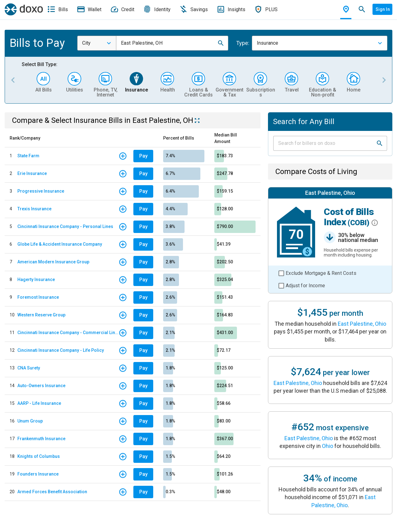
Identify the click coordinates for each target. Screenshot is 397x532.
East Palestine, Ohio (362, 324)
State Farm (28, 156)
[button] (221, 43)
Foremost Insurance (38, 297)
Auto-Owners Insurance (41, 386)
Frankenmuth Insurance (41, 439)
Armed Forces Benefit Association (52, 492)
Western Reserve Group (41, 315)
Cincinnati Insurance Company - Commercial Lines (68, 333)
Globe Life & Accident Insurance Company (60, 244)
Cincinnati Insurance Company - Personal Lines (65, 226)
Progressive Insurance (41, 191)
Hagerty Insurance (36, 279)
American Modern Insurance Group (53, 262)
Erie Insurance (32, 173)
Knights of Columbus (39, 456)
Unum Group (30, 421)
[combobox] (97, 43)
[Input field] (325, 143)
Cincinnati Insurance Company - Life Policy (61, 350)
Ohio (328, 446)
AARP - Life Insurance (39, 403)
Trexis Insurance (34, 209)
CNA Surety (29, 368)
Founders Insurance (38, 474)
